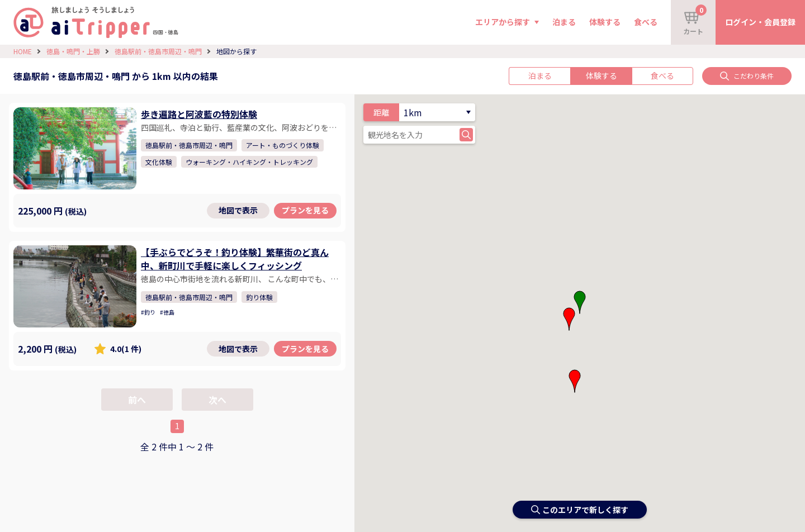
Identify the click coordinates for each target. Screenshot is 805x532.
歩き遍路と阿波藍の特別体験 (199, 114)
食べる (646, 22)
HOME (23, 51)
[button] (569, 319)
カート (695, 20)
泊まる (564, 22)
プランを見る (305, 210)
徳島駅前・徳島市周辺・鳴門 (158, 51)
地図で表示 (238, 210)
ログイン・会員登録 (760, 22)
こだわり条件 (747, 76)
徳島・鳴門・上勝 (73, 51)
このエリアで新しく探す (580, 510)
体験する (605, 22)
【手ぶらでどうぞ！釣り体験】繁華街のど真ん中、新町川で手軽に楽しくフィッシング (235, 259)
